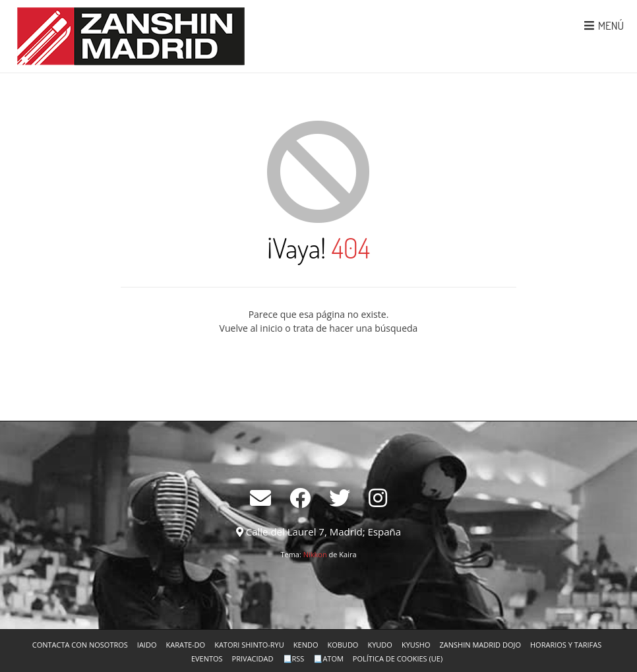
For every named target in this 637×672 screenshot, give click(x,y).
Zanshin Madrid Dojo (480, 645)
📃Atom (328, 658)
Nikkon (315, 554)
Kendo (306, 645)
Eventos (207, 658)
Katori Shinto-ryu (249, 645)
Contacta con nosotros (80, 645)
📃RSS (294, 658)
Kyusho (416, 645)
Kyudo (379, 645)
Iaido (147, 645)
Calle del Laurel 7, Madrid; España (323, 532)
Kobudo (343, 645)
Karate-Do (185, 645)
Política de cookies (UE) (398, 658)
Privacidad (253, 658)
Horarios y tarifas (566, 645)
